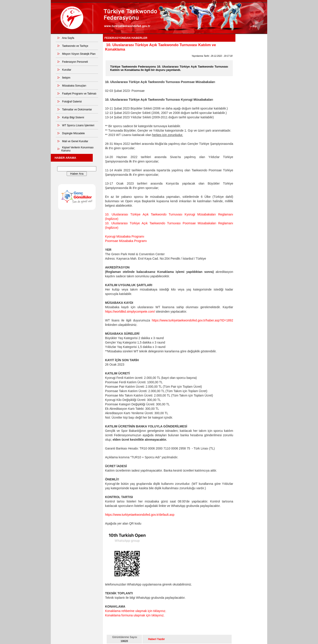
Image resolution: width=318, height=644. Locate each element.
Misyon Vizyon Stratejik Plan (79, 54)
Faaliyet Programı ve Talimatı (79, 94)
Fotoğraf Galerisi (72, 102)
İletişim (66, 78)
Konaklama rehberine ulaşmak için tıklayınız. (136, 611)
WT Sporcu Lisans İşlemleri (78, 125)
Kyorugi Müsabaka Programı (125, 236)
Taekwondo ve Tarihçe (75, 46)
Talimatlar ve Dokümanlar (77, 110)
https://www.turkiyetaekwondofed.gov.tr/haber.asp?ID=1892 (192, 320)
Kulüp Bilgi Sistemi (73, 117)
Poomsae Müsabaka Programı (126, 241)
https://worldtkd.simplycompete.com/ (130, 312)
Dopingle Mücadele (73, 133)
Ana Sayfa (68, 38)
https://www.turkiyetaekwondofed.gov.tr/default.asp (140, 515)
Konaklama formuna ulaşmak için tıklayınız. (135, 615)
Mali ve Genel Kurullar (75, 141)
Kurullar (67, 70)
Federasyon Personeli (75, 62)
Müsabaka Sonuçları (74, 86)
